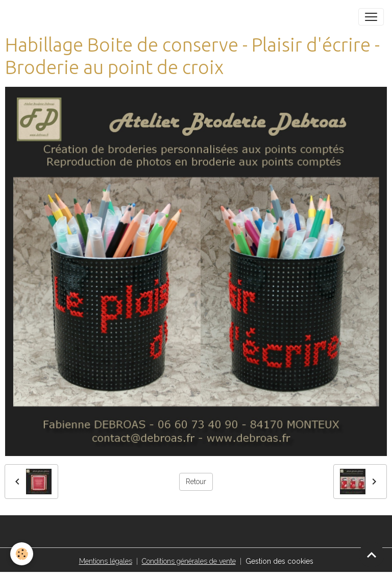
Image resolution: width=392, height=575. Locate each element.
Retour (196, 482)
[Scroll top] (372, 555)
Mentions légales (106, 561)
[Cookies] (22, 554)
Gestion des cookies (279, 561)
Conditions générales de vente (189, 561)
